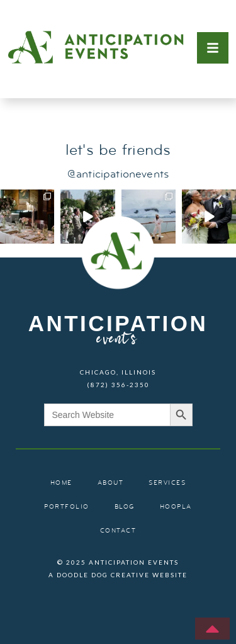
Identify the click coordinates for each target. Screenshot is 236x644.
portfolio (67, 507)
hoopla (176, 507)
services (167, 483)
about (111, 483)
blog (125, 507)
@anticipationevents (118, 175)
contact (118, 531)
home (61, 483)
